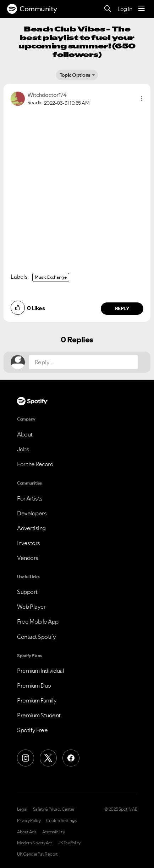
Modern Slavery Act (34, 843)
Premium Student (39, 715)
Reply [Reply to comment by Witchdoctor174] (122, 308)
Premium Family (37, 700)
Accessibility (54, 832)
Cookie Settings (62, 821)
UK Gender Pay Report (37, 854)
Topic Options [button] (75, 75)
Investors (29, 543)
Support (27, 592)
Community (32, 9)
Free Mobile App (38, 621)
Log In (125, 9)
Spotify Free (32, 730)
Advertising (31, 528)
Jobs (23, 449)
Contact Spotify (37, 637)
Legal (22, 809)
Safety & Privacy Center (54, 809)
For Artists (30, 498)
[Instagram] (26, 758)
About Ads (27, 832)
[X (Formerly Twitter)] (48, 758)
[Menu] (142, 9)
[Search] (108, 9)
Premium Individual (40, 671)
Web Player (31, 607)
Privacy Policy (29, 821)
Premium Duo (34, 685)
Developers (32, 513)
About (25, 434)
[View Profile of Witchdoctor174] (47, 95)
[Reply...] (83, 362)
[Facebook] (71, 758)
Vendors (28, 558)
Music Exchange (51, 277)
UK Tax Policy (69, 843)
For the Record (35, 464)
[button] (142, 99)
